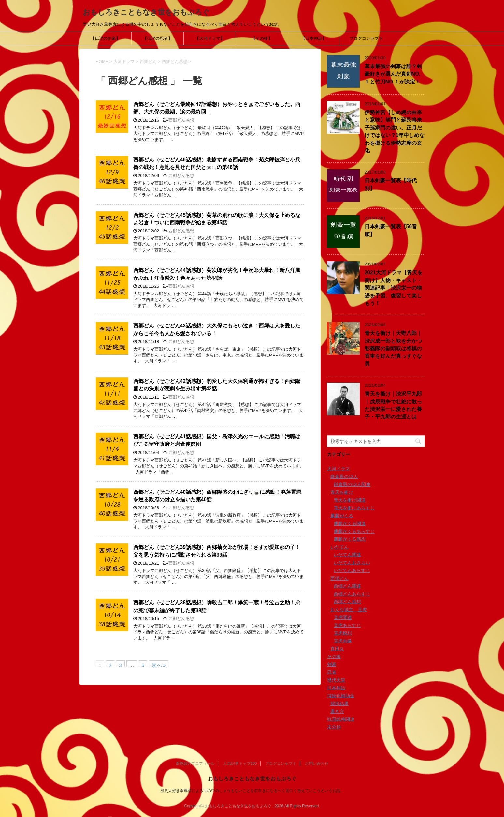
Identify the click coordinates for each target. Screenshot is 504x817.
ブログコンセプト (366, 38)
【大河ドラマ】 (210, 38)
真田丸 (337, 649)
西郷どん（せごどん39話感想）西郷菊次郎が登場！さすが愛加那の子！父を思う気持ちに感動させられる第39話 (217, 551)
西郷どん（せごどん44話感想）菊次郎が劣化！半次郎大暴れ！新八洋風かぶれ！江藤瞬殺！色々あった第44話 (217, 274)
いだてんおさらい (352, 563)
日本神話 (336, 688)
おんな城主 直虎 (349, 610)
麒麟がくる (342, 516)
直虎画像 (343, 641)
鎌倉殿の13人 (344, 477)
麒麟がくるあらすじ (354, 531)
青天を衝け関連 (350, 500)
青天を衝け (342, 492)
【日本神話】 (314, 38)
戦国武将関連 (341, 719)
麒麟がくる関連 (350, 523)
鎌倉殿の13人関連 (352, 484)
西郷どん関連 (347, 586)
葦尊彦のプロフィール (195, 764)
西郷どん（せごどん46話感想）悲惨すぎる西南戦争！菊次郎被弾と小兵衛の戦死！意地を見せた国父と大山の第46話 (217, 163)
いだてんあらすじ (352, 570)
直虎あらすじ (347, 625)
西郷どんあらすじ (352, 594)
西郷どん (339, 578)
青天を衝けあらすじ (354, 508)
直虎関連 (343, 617)
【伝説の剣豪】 (105, 38)
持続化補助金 (341, 696)
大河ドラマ (338, 469)
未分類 (334, 727)
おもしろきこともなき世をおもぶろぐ (146, 12)
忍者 (332, 672)
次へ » (159, 665)
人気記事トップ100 (240, 764)
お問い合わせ (317, 764)
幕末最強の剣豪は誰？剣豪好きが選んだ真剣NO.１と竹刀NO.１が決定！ (393, 74)
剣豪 (332, 664)
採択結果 (339, 704)
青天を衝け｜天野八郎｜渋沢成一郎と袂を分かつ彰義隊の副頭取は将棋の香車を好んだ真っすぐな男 (393, 348)
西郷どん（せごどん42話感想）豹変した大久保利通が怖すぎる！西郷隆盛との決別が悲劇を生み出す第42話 (217, 385)
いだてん (339, 547)
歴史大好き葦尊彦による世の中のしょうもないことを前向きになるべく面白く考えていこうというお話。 (252, 791)
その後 (334, 657)
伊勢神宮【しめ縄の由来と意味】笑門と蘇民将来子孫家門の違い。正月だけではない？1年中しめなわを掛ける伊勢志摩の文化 (395, 131)
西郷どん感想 (181, 120)
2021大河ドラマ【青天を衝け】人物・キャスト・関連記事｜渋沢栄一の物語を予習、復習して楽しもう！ (394, 288)
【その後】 (262, 38)
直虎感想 (343, 633)
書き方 (337, 711)
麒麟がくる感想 (350, 539)
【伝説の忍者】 (158, 38)
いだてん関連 (347, 555)
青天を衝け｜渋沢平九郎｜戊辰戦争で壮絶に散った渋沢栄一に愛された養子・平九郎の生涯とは (393, 405)
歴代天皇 (336, 680)
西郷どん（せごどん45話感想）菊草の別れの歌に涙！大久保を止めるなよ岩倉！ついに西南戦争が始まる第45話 (217, 219)
